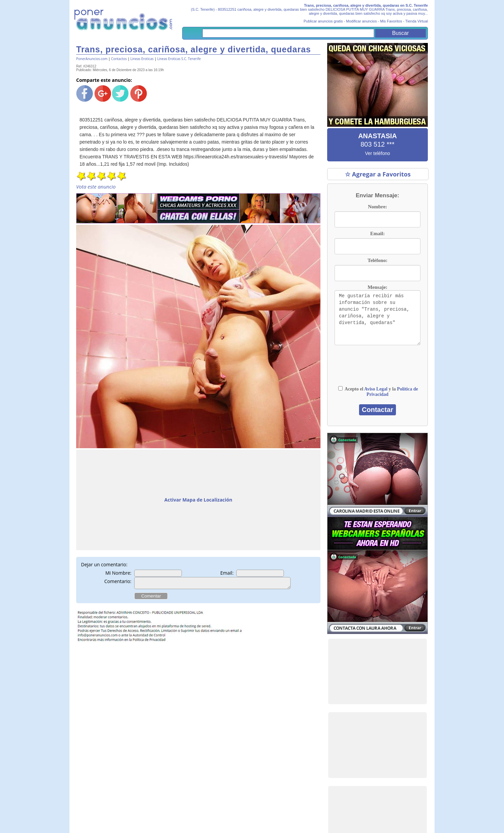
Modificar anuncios (361, 21)
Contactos (119, 59)
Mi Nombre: (118, 573)
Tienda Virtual (417, 21)
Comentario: (118, 581)
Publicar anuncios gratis (323, 21)
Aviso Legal (376, 389)
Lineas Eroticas (142, 59)
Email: (227, 573)
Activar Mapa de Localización (198, 500)
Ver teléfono (378, 153)
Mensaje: (377, 287)
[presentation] (377, 369)
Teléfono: (377, 260)
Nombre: (377, 207)
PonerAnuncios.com (92, 59)
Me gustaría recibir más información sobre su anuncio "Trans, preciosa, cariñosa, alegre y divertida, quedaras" (377, 318)
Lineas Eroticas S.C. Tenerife (179, 59)
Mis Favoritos (391, 21)
